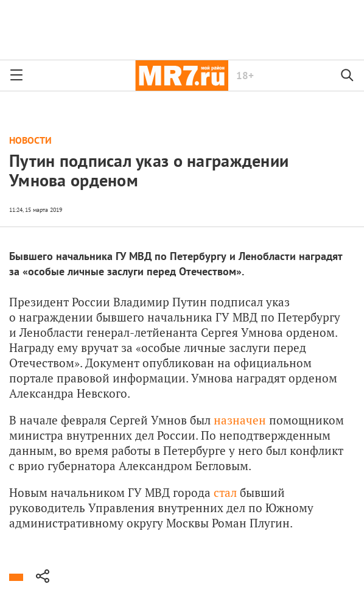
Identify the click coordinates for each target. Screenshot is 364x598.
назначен (240, 420)
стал (225, 492)
